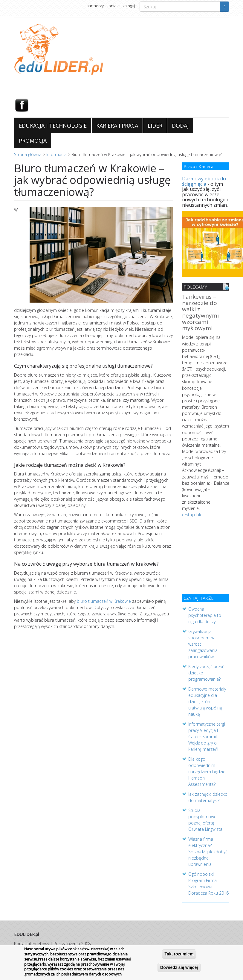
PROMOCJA (33, 141)
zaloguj (129, 6)
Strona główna (28, 154)
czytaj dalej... (194, 513)
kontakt (113, 6)
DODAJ (180, 126)
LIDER (155, 126)
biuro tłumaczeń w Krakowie (104, 601)
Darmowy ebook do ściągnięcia (204, 181)
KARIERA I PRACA (117, 126)
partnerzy (95, 6)
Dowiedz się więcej (179, 968)
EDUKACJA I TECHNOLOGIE (53, 126)
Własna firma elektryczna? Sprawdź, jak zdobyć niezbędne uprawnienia (208, 850)
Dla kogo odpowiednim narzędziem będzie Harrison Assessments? (207, 770)
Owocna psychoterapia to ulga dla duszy (205, 614)
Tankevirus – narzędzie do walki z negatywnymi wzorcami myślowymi (200, 313)
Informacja (56, 154)
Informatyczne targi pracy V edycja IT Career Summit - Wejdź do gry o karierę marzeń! (207, 735)
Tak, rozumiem (179, 954)
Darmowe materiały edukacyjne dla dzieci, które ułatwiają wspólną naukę (207, 700)
